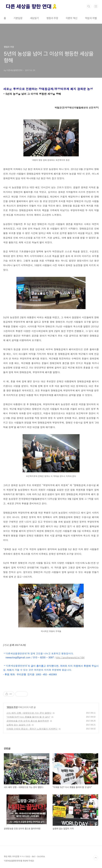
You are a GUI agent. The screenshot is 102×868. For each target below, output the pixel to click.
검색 (89, 6)
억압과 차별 (91, 18)
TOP (96, 858)
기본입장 (18, 18)
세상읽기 (34, 18)
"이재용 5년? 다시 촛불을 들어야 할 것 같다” (28, 717)
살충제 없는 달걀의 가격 (19, 725)
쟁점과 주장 (52, 18)
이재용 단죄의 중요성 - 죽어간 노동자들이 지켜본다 (32, 729)
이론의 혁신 (72, 18)
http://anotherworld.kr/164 (70, 657)
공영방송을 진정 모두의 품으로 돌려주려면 (28, 721)
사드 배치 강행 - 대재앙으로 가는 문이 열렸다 (29, 713)
